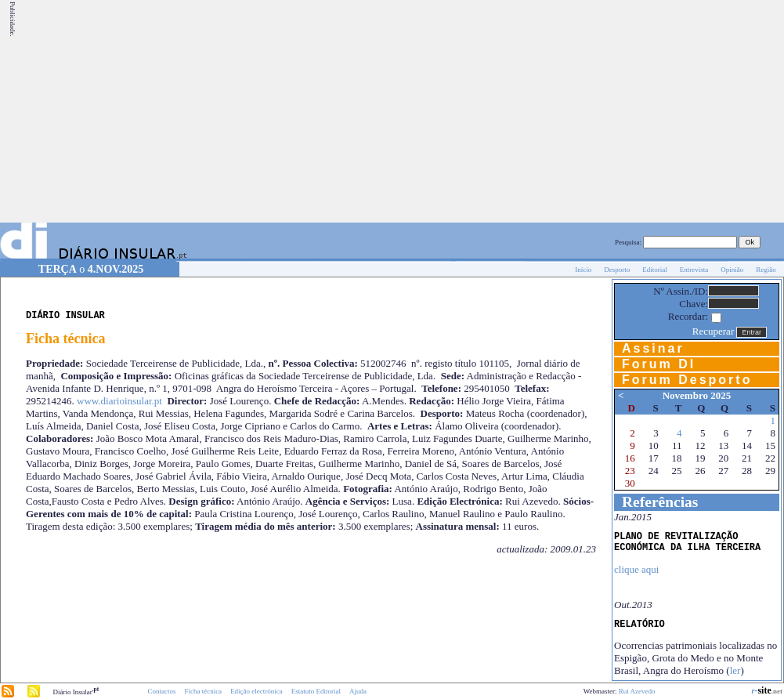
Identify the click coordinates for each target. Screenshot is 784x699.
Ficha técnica (203, 691)
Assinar (653, 348)
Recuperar (713, 331)
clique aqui (636, 569)
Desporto (617, 270)
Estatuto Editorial (316, 691)
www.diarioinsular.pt (119, 401)
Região (766, 270)
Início (583, 270)
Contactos (161, 691)
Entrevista (694, 270)
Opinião (732, 270)
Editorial (655, 270)
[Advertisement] (584, 111)
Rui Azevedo (637, 691)
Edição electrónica (257, 691)
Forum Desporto (687, 380)
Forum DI (659, 364)
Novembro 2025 (697, 395)
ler (735, 670)
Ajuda (358, 691)
